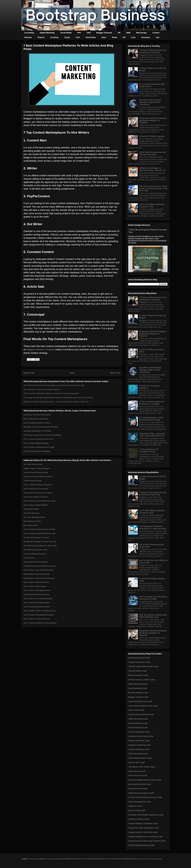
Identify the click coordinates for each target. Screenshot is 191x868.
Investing (54, 37)
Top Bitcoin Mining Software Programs (38, 477)
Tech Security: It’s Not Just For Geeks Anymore (42, 389)
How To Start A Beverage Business (37, 590)
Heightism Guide (135, 806)
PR (119, 33)
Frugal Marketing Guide (32, 481)
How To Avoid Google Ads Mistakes (37, 451)
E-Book (89, 859)
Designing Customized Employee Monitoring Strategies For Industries (153, 120)
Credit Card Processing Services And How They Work (153, 153)
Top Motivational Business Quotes (36, 594)
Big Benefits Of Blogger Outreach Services (40, 542)
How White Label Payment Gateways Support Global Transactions (150, 102)
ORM (128, 33)
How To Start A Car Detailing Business (38, 599)
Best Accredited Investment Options (37, 423)
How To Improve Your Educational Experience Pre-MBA (153, 598)
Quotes (96, 859)
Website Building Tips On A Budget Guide (145, 837)
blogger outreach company (40, 350)
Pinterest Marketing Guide (139, 741)
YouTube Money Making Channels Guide (145, 797)
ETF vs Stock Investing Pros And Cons (38, 439)
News (62, 859)
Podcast (78, 859)
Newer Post (29, 373)
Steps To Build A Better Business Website (39, 529)
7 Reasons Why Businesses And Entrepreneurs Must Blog (153, 51)
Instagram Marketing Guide (139, 745)
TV (84, 859)
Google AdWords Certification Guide (143, 823)
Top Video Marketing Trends (34, 517)
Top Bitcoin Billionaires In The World (37, 431)
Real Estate (91, 37)
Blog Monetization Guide (138, 675)
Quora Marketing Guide (138, 723)
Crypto (67, 37)
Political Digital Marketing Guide (141, 845)
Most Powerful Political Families (36, 562)
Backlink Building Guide (138, 693)
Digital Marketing (47, 33)
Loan (133, 37)
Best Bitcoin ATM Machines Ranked (37, 415)
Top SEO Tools (29, 558)
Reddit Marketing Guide (138, 728)
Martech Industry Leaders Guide (142, 680)
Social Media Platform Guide (140, 758)
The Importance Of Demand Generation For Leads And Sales (153, 527)
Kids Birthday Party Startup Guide (36, 574)
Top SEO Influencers (31, 513)
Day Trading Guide (31, 525)
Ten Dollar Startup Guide (33, 464)
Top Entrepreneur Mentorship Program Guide (147, 841)
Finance (41, 37)
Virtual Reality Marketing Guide (141, 714)
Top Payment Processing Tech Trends (38, 493)
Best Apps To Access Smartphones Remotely (41, 427)
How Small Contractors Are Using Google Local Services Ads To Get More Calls (54, 385)
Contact (156, 33)
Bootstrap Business (33, 859)
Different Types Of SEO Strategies (37, 468)
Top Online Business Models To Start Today (40, 546)
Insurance (146, 37)
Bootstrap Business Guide (139, 658)
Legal (57, 859)
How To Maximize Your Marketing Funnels (40, 501)
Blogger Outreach (104, 33)
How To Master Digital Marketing (36, 443)
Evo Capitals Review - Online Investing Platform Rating (151, 419)
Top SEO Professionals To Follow (36, 538)
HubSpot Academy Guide (139, 819)
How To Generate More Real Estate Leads (40, 533)
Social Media (66, 33)
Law (158, 37)
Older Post (115, 373)
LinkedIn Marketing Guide (139, 749)
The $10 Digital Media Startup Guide (143, 666)
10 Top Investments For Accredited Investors (149, 450)
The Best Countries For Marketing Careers (40, 566)
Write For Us (105, 859)
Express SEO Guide (137, 762)
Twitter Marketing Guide (138, 719)
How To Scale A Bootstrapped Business (39, 615)
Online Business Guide (138, 775)
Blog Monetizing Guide (32, 521)
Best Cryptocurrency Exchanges (36, 419)
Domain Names (117, 859)
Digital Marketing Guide (138, 684)
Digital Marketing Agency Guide (141, 793)
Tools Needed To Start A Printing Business (40, 611)
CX (72, 859)
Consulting (29, 33)
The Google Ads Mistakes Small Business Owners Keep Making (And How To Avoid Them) (58, 398)
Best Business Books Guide (140, 784)
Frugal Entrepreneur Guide (139, 662)
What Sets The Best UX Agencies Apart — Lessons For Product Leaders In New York (56, 402)
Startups (28, 37)
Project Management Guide (140, 802)
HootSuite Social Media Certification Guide (146, 815)
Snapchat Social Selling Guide (141, 736)
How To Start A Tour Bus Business (36, 619)
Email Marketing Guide (138, 688)
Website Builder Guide (137, 671)
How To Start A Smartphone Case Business (40, 623)
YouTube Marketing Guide (139, 732)
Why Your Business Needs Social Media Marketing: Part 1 (153, 616)
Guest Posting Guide (137, 810)
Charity (153, 859)
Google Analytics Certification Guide (143, 832)
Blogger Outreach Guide (138, 697)
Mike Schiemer (48, 859)
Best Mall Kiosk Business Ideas (35, 550)
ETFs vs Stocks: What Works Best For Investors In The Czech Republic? (51, 393)
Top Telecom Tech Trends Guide (142, 767)
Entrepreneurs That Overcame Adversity (39, 578)
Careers (147, 859)
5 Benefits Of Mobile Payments (152, 136)
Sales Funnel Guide (136, 710)
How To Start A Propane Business (36, 582)
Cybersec (140, 859)
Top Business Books (31, 509)
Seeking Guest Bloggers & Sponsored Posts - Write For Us (152, 169)
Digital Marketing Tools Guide (140, 701)
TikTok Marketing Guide (138, 754)
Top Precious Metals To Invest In (36, 497)
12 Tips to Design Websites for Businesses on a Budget (152, 403)
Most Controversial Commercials (36, 489)
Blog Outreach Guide (137, 771)
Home (72, 373)
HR (124, 37)
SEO (89, 33)
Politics (133, 859)
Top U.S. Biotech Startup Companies (38, 485)
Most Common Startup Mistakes (36, 505)
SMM (127, 859)
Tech (78, 37)
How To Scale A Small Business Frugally (39, 447)
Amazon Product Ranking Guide (36, 472)
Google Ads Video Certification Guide (144, 828)
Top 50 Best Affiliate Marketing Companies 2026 (152, 205)
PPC (79, 33)
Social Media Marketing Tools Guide (143, 706)
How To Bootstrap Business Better (37, 607)
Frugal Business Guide (138, 789)
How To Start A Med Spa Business (37, 603)
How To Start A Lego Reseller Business (38, 570)
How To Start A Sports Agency (35, 586)
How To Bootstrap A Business (35, 554)
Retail (114, 37)
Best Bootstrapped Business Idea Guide (145, 780)
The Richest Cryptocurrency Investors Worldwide (42, 435)
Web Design (141, 33)
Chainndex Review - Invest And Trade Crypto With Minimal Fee (152, 435)
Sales (104, 37)
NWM (68, 859)
